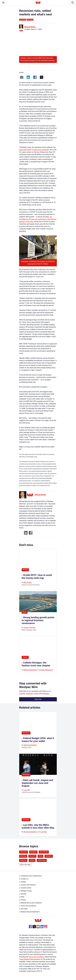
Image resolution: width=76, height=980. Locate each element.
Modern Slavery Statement (30, 912)
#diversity (23, 860)
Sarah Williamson (47, 670)
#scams (25, 570)
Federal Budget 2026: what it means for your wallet (38, 740)
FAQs (23, 897)
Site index (24, 909)
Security (24, 894)
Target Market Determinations (30, 959)
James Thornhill (30, 628)
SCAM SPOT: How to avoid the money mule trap (37, 577)
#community (44, 852)
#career (25, 657)
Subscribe (38, 699)
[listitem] (38, 732)
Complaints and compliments (31, 876)
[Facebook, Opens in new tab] (30, 927)
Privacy (23, 900)
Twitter (36, 694)
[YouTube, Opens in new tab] (38, 927)
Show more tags (25, 865)
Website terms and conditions (31, 903)
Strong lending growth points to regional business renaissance (38, 620)
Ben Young (28, 582)
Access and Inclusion (28, 885)
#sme (25, 612)
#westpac (33, 852)
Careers (23, 882)
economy (23, 20)
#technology (42, 860)
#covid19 (32, 856)
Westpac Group (26, 891)
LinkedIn (22, 694)
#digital (32, 860)
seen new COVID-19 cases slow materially (34, 150)
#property (49, 856)
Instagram (46, 694)
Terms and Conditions (36, 957)
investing (30, 20)
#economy (26, 733)
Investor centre (26, 888)
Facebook (29, 694)
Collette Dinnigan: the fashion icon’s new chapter (36, 664)
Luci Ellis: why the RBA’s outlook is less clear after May (38, 826)
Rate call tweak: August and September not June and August (37, 783)
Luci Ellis (27, 790)
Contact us (25, 879)
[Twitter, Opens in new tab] (34, 927)
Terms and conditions (28, 906)
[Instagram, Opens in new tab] (46, 928)
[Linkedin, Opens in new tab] (42, 927)
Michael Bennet (30, 27)
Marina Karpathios (30, 670)
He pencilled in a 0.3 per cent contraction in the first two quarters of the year (38, 219)
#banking (23, 856)
